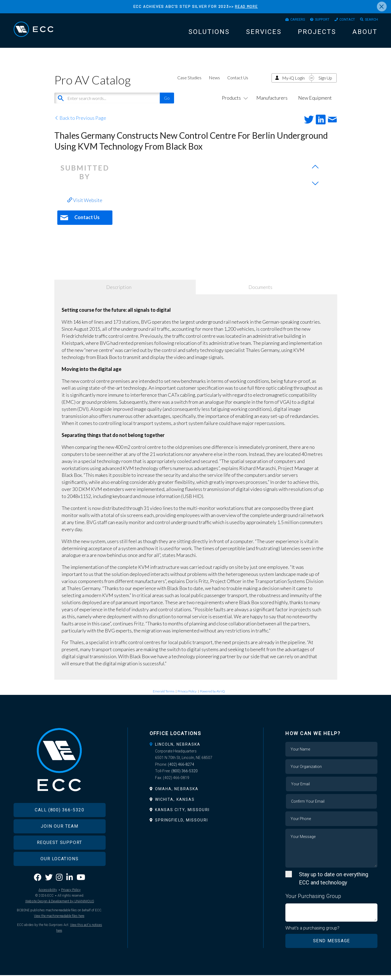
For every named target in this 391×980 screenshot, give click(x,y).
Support (314, 20)
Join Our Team (59, 839)
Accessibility (48, 903)
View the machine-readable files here (59, 929)
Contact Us (238, 82)
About (365, 34)
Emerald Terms (164, 696)
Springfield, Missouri (182, 825)
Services (264, 34)
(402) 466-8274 (181, 769)
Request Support (60, 855)
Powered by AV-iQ (212, 696)
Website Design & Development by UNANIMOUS (60, 914)
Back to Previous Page (80, 123)
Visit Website (85, 205)
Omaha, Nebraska (177, 794)
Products (234, 103)
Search (370, 20)
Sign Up (325, 83)
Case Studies (189, 82)
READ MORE (246, 6)
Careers (286, 20)
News (214, 82)
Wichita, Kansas (175, 804)
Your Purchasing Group (313, 901)
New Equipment (315, 103)
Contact (343, 20)
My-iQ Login (293, 83)
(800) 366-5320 (185, 776)
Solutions (209, 34)
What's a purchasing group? (313, 933)
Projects (317, 34)
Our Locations (59, 872)
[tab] (196, 749)
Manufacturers (272, 103)
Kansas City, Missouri (182, 815)
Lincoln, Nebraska (178, 749)
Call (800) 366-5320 (59, 823)
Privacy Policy (187, 696)
